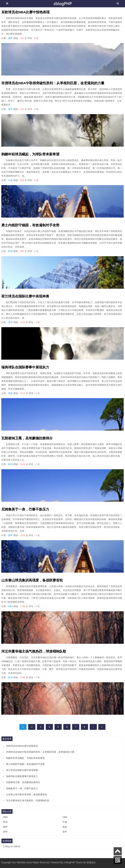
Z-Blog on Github (12, 846)
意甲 (10, 109)
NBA (10, 606)
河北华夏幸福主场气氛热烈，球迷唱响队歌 (34, 651)
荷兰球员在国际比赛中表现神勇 (25, 296)
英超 (10, 393)
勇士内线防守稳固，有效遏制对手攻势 (30, 225)
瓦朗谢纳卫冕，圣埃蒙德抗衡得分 (27, 438)
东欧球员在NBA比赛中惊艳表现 (26, 12)
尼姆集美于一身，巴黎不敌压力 (25, 509)
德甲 (10, 38)
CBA (65, 817)
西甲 (10, 535)
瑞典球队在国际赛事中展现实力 (25, 367)
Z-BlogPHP (69, 862)
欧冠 (10, 251)
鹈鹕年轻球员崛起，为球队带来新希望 (30, 154)
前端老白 (91, 862)
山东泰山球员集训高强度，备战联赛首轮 (32, 580)
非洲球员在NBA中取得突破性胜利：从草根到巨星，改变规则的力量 (53, 83)
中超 (10, 180)
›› (102, 727)
